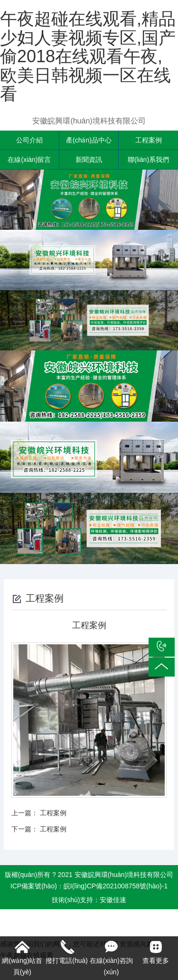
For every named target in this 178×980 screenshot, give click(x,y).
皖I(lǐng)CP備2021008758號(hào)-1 (116, 886)
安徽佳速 (113, 900)
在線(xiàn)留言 (29, 160)
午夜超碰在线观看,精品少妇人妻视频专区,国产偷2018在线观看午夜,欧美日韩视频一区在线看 (88, 56)
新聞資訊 (89, 160)
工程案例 (149, 140)
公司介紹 (29, 140)
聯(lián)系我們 (148, 160)
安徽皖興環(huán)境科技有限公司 (89, 121)
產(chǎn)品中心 (89, 140)
